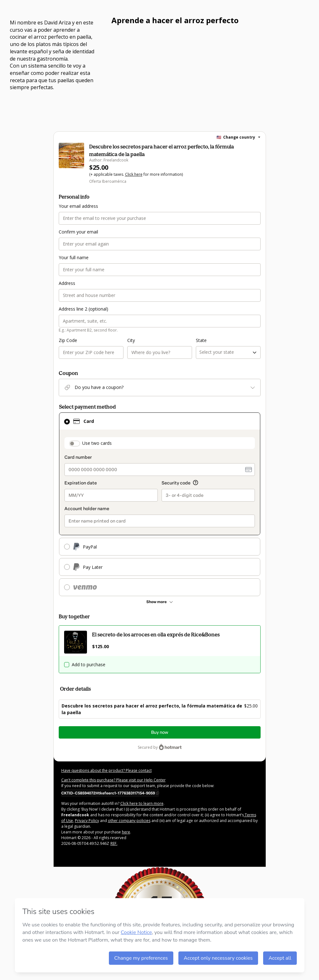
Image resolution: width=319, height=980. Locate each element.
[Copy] (110, 793)
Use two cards (97, 443)
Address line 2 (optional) (83, 309)
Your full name (74, 257)
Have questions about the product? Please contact (106, 770)
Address (67, 283)
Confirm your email (78, 232)
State (201, 340)
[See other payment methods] (160, 602)
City (131, 340)
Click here (134, 174)
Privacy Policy (87, 821)
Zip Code (68, 340)
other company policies (129, 821)
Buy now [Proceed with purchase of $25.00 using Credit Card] (160, 732)
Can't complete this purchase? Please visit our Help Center (113, 780)
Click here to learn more (142, 803)
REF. (114, 843)
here (126, 832)
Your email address (78, 206)
